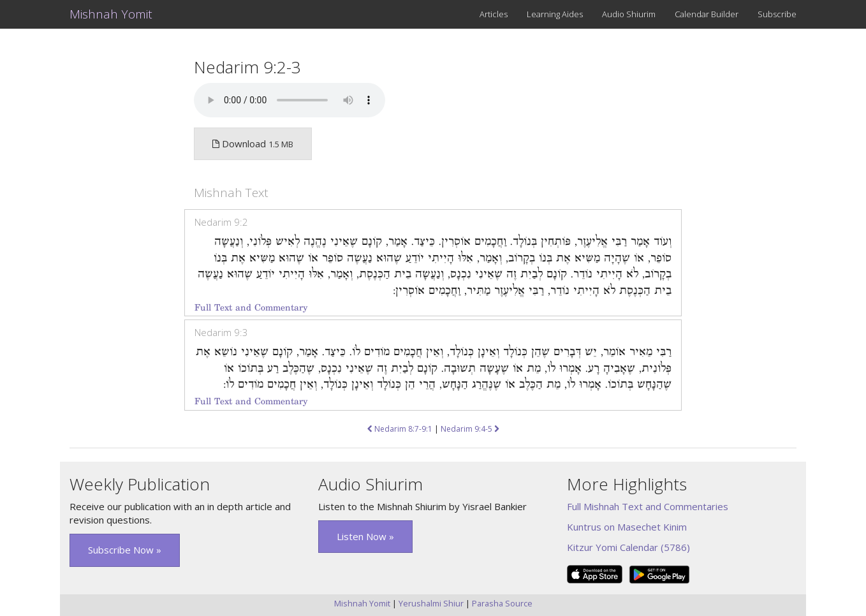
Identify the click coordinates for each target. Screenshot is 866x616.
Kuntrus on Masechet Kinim (627, 527)
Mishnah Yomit (111, 14)
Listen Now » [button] (365, 536)
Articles (494, 14)
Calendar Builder (707, 14)
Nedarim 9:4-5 (470, 429)
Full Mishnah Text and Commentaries (648, 506)
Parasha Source (502, 603)
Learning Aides (555, 14)
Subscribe (777, 14)
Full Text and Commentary (251, 308)
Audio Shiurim (629, 14)
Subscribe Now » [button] (125, 550)
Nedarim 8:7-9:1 (400, 429)
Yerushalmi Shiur (431, 603)
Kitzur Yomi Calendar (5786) (628, 547)
